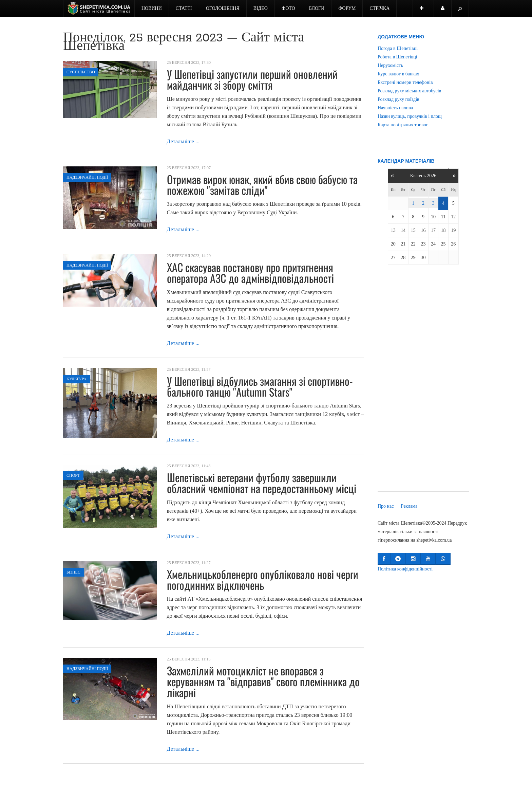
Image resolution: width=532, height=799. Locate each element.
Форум (347, 8)
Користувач (446, 11)
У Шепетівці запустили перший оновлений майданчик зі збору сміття (252, 79)
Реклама (409, 506)
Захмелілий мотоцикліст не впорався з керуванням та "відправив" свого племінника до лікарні (263, 681)
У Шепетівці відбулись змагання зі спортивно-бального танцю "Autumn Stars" (260, 386)
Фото (288, 8)
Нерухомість (390, 65)
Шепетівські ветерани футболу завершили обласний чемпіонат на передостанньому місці (262, 483)
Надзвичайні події (87, 177)
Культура (77, 379)
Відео (261, 8)
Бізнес (73, 572)
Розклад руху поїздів (398, 99)
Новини (152, 8)
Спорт (73, 475)
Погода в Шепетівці (398, 48)
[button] (384, 559)
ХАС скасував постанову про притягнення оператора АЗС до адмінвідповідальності (250, 273)
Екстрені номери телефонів (405, 82)
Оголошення (223, 8)
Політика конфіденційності (405, 569)
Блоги (317, 8)
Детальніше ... (183, 141)
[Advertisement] (423, 379)
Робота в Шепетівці (397, 57)
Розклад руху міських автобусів (409, 91)
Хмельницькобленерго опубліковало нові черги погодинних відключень (263, 579)
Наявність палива (395, 108)
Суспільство (81, 72)
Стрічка (379, 8)
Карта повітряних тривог (403, 125)
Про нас (386, 506)
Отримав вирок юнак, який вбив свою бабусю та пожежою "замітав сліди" (262, 185)
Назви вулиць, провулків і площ (410, 116)
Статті (184, 8)
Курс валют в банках (398, 74)
